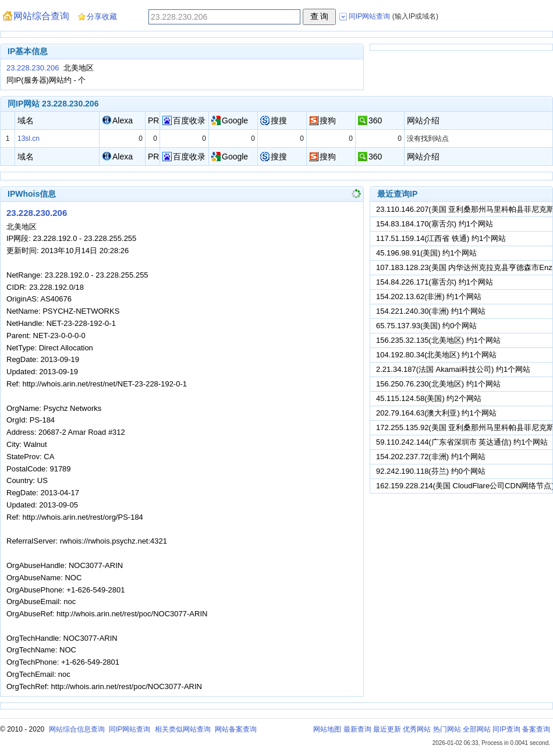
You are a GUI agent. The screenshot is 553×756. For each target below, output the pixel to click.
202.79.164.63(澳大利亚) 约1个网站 (436, 413)
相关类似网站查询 (183, 729)
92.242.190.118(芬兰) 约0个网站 (431, 471)
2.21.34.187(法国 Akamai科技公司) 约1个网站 (453, 369)
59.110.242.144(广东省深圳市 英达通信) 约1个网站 (462, 442)
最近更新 (387, 729)
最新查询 (357, 729)
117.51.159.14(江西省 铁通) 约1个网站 (441, 238)
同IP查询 (506, 729)
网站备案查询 (236, 729)
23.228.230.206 (33, 68)
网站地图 (327, 729)
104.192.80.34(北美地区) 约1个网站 (436, 355)
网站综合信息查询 (77, 729)
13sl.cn (29, 139)
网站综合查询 (41, 16)
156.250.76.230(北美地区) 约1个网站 (438, 384)
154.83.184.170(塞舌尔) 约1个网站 (435, 224)
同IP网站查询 (130, 729)
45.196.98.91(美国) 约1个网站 (426, 253)
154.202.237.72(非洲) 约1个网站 (431, 457)
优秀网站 (417, 729)
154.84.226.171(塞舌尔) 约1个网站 (435, 282)
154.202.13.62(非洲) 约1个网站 (429, 297)
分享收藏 (102, 17)
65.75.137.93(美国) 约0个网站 (426, 326)
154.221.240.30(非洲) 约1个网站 (431, 311)
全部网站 (477, 729)
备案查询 (536, 729)
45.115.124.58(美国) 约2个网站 (429, 398)
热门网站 (447, 729)
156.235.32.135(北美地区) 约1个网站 (438, 340)
